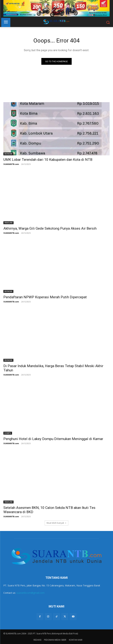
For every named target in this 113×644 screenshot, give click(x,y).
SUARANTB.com (11, 164)
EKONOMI (8, 154)
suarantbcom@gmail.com (30, 593)
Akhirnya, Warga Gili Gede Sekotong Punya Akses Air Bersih (50, 228)
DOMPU (8, 433)
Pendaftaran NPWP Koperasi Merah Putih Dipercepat (45, 297)
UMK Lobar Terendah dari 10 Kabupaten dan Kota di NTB (48, 160)
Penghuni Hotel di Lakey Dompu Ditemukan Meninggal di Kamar (53, 439)
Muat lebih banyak (56, 523)
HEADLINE (8, 223)
